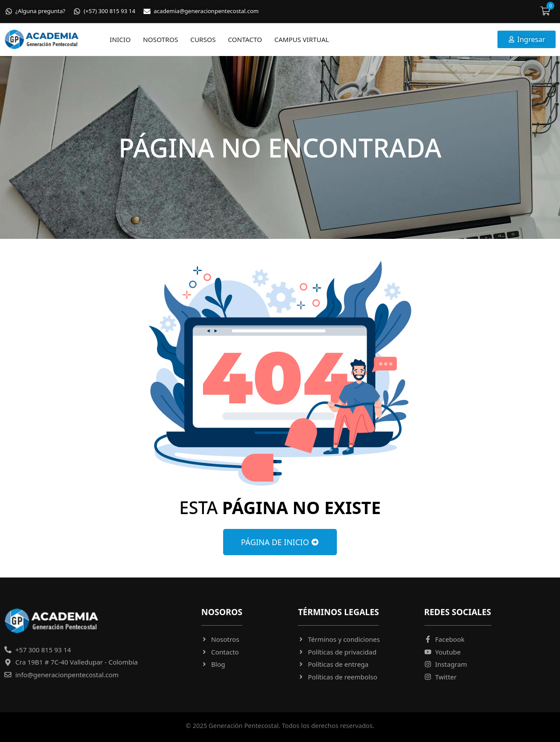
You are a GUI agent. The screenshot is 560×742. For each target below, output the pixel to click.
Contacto (245, 39)
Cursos (203, 39)
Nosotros (161, 39)
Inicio (120, 39)
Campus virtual (302, 39)
